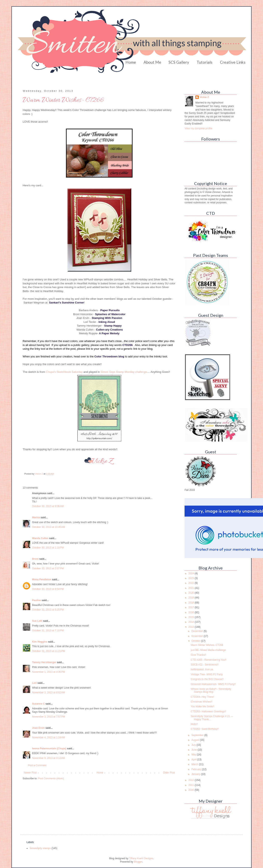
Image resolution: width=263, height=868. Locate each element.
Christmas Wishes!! (202, 702)
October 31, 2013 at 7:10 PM (48, 630)
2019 (192, 598)
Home (131, 62)
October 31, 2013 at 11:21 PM (49, 651)
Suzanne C (38, 704)
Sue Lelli (38, 621)
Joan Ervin (38, 728)
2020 (192, 593)
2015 (192, 617)
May (194, 755)
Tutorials (205, 62)
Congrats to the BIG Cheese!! (207, 679)
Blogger (138, 862)
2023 (192, 578)
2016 (192, 612)
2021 (192, 588)
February (197, 769)
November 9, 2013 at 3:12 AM (48, 758)
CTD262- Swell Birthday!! (205, 729)
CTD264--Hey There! (202, 697)
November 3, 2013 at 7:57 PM (48, 717)
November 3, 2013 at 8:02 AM (48, 693)
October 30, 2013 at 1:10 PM (48, 548)
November (198, 636)
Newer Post (30, 773)
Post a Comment (37, 765)
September (198, 735)
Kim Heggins (40, 642)
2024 (192, 573)
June (194, 750)
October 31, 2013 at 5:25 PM (48, 610)
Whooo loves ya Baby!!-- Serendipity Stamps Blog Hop (211, 690)
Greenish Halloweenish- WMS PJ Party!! (213, 684)
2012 (192, 780)
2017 (192, 607)
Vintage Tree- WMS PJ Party (207, 674)
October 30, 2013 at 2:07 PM (48, 568)
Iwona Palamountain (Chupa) (49, 749)
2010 (192, 790)
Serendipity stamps (40, 848)
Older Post (169, 773)
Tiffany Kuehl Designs (141, 858)
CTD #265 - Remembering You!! (209, 660)
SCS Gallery (179, 62)
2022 (192, 583)
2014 (192, 622)
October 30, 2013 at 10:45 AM (48, 527)
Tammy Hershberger (44, 662)
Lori (34, 683)
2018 (192, 603)
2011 (192, 785)
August (196, 740)
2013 (192, 627)
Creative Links (233, 62)
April (194, 760)
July (194, 745)
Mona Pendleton (42, 579)
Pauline (37, 600)
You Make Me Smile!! (203, 706)
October (196, 641)
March (195, 764)
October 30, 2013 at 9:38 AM (48, 506)
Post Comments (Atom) (51, 778)
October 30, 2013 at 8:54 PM (48, 589)
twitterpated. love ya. (202, 669)
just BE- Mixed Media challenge (208, 650)
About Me (152, 62)
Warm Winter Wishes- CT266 (207, 645)
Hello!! (194, 724)
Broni (35, 559)
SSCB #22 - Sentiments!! (205, 665)
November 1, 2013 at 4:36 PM (48, 672)
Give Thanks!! (198, 655)
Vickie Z (204, 97)
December (198, 631)
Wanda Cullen (40, 538)
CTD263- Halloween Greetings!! (208, 711)
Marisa (36, 517)
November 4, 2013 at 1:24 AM (48, 737)
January (196, 774)
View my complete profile (198, 128)
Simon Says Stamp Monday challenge (124, 372)
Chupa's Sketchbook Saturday (64, 372)
